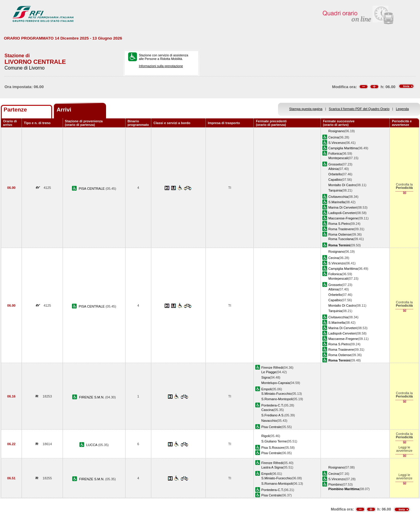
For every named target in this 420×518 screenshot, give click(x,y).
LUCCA (92, 445)
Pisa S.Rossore (273, 448)
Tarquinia (335, 190)
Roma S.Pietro (339, 224)
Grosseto (335, 164)
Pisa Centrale (271, 427)
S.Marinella (337, 202)
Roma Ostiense (340, 234)
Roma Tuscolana (341, 239)
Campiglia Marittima (343, 148)
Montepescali (338, 158)
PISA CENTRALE (92, 189)
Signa (265, 377)
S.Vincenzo (337, 143)
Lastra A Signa (272, 467)
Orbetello (335, 174)
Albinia (333, 169)
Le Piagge (269, 372)
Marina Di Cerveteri (343, 207)
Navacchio (269, 421)
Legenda (402, 109)
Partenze (15, 110)
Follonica (335, 153)
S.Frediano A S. (273, 415)
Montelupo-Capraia (275, 383)
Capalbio (335, 180)
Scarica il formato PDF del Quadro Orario (359, 109)
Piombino (335, 484)
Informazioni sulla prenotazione (161, 66)
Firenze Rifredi (272, 368)
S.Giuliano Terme (274, 441)
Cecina (333, 137)
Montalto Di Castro (342, 185)
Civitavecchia (338, 197)
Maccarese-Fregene (343, 218)
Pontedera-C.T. (272, 405)
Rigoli (265, 436)
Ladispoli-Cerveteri (342, 213)
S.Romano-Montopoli (277, 399)
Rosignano (336, 131)
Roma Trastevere (341, 229)
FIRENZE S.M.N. (92, 397)
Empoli (266, 389)
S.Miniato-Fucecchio (276, 394)
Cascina (267, 410)
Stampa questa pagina (306, 109)
